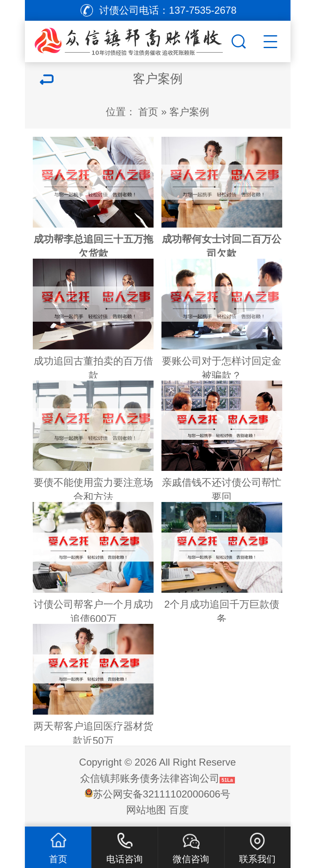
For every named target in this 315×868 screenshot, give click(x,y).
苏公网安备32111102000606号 (162, 794)
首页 (148, 112)
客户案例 (189, 112)
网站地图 (146, 810)
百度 (179, 810)
